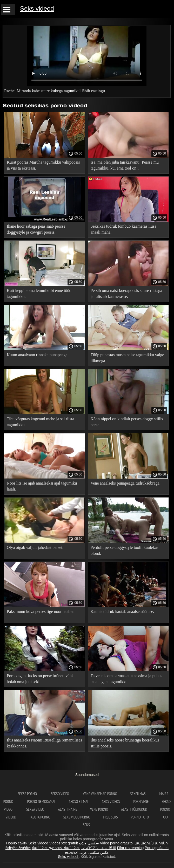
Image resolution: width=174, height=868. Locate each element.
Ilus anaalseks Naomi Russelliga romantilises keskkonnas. (44, 743)
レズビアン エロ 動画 (99, 848)
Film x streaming (130, 848)
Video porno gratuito (116, 843)
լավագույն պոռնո (151, 843)
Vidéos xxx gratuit (64, 843)
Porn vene (141, 801)
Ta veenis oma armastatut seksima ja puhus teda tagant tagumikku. (126, 679)
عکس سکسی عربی (94, 852)
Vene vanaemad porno (100, 794)
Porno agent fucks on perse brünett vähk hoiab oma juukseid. (40, 679)
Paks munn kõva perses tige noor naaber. (41, 611)
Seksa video (36, 809)
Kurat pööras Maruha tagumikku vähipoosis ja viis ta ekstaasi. (43, 165)
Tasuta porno (40, 817)
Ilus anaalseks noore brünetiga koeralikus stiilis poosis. (125, 743)
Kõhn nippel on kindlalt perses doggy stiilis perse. (127, 422)
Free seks (111, 817)
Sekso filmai (79, 801)
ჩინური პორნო (18, 848)
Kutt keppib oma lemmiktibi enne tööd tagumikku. (39, 293)
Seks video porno (77, 817)
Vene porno (99, 809)
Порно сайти (17, 843)
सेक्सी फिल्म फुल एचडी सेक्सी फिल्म (56, 848)
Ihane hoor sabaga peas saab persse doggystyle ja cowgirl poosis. (36, 229)
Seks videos (111, 801)
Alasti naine (67, 809)
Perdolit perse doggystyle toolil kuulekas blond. (125, 550)
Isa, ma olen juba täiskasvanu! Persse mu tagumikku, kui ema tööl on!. (125, 165)
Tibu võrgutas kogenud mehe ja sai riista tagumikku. (41, 422)
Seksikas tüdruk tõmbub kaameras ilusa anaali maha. (123, 229)
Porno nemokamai (41, 801)
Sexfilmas (138, 794)
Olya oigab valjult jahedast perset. (35, 547)
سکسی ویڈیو (89, 843)
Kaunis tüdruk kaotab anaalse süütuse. (122, 611)
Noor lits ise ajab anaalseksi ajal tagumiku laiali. (42, 486)
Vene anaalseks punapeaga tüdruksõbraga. (126, 483)
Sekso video (60, 794)
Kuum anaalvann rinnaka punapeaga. (38, 355)
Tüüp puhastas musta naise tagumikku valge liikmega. (127, 358)
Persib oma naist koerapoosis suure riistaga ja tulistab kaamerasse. (126, 293)
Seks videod (37, 8)
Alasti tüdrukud (134, 809)
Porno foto (140, 817)
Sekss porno (28, 794)
